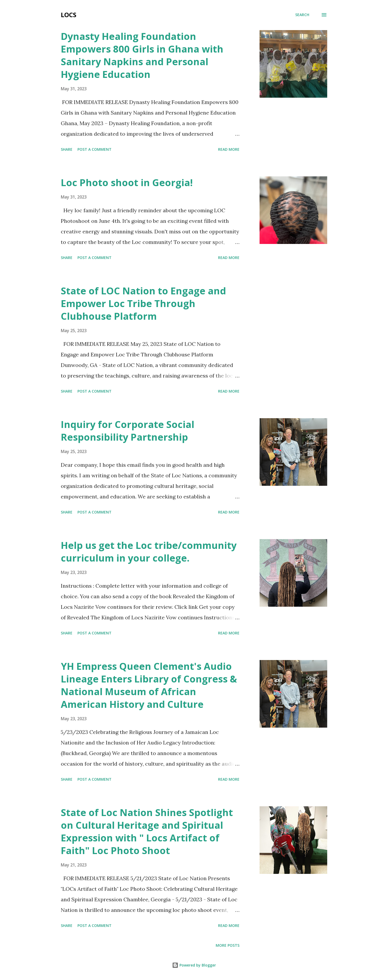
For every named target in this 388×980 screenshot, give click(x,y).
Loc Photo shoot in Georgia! (127, 183)
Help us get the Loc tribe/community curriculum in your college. (149, 552)
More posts (228, 945)
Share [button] (67, 149)
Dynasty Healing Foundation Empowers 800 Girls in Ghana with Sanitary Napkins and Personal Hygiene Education (142, 55)
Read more (229, 149)
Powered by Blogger (194, 965)
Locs (69, 15)
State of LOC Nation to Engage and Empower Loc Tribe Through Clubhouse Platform (143, 303)
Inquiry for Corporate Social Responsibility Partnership (128, 431)
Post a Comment (94, 149)
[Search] (302, 15)
